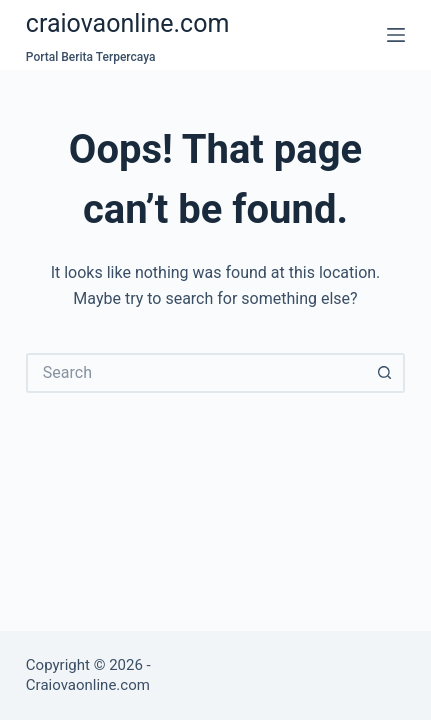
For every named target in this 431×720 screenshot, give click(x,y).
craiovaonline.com (128, 23)
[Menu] (396, 35)
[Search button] (385, 373)
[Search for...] (195, 373)
